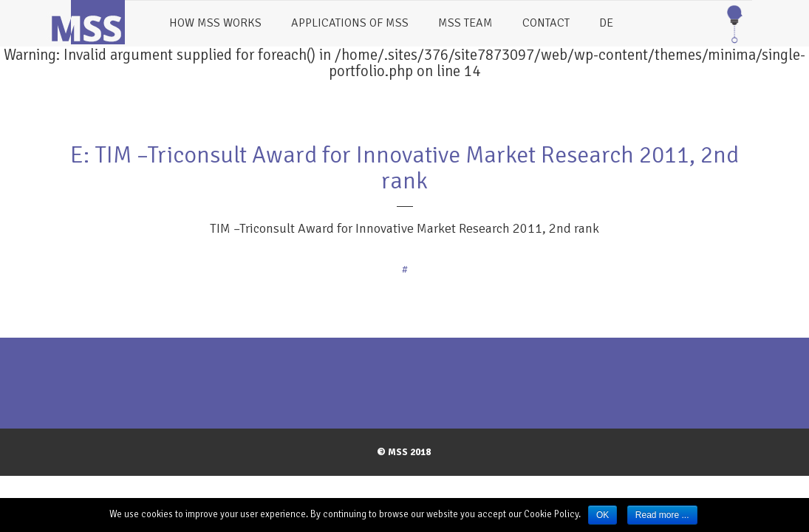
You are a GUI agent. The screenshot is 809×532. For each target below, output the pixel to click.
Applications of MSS (350, 23)
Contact (546, 23)
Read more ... (662, 515)
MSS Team (465, 23)
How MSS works (215, 23)
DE (606, 23)
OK (603, 515)
